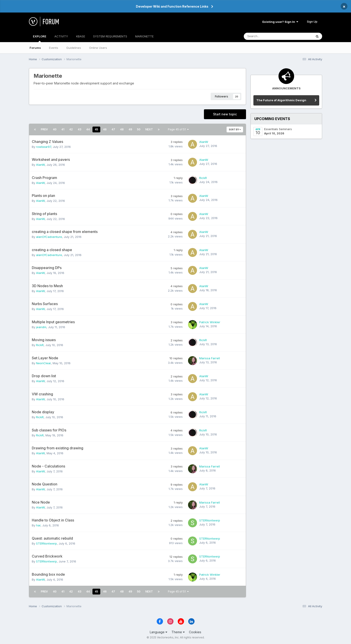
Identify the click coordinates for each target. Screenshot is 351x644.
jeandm (41, 327)
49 (130, 129)
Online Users (98, 48)
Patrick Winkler (210, 322)
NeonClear (43, 363)
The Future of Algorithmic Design (281, 100)
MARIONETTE (144, 36)
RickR (203, 178)
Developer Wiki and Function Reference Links (172, 6)
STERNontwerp (210, 520)
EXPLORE (40, 38)
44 (88, 129)
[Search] (266, 36)
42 (71, 129)
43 (79, 129)
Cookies (195, 632)
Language (158, 632)
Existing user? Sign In (280, 22)
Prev (44, 129)
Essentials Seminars (278, 129)
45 (96, 129)
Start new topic (225, 114)
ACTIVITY (61, 36)
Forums (35, 48)
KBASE (81, 36)
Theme (178, 632)
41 (63, 129)
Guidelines (74, 48)
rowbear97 (44, 147)
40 (55, 129)
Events (54, 48)
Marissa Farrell (210, 358)
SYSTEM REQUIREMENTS (110, 36)
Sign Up (312, 22)
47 (113, 129)
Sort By (235, 129)
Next (149, 129)
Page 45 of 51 (178, 129)
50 (139, 129)
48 (122, 129)
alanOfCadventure (49, 237)
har (38, 525)
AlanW (204, 142)
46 (105, 129)
